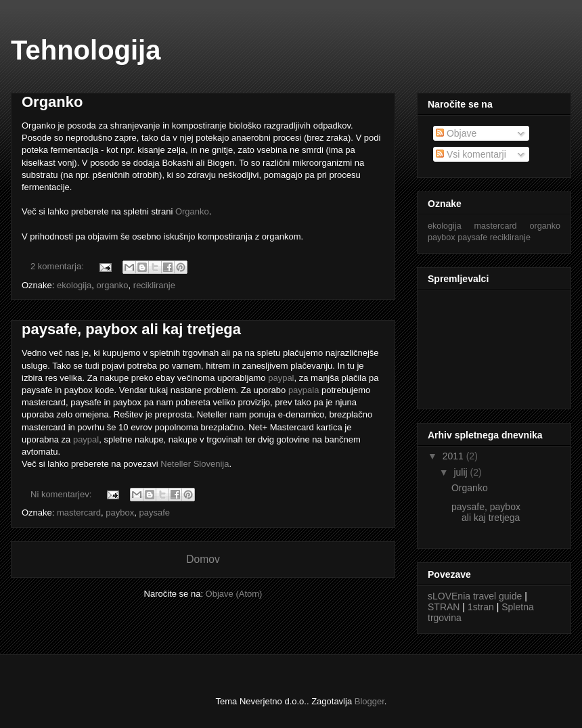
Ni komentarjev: (62, 494)
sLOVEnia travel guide (475, 596)
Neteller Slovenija (195, 464)
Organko (52, 102)
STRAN (444, 607)
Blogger (370, 701)
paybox (120, 513)
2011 (454, 456)
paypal (281, 378)
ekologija (74, 285)
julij (462, 472)
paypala (304, 390)
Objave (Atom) (234, 594)
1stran (481, 607)
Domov (203, 559)
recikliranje (154, 285)
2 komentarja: (58, 266)
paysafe (154, 513)
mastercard (79, 513)
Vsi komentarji (471, 154)
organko (113, 285)
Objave (456, 133)
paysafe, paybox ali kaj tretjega (131, 329)
